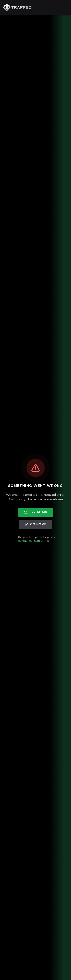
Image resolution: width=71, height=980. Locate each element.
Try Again (35, 512)
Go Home (36, 524)
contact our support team (35, 541)
